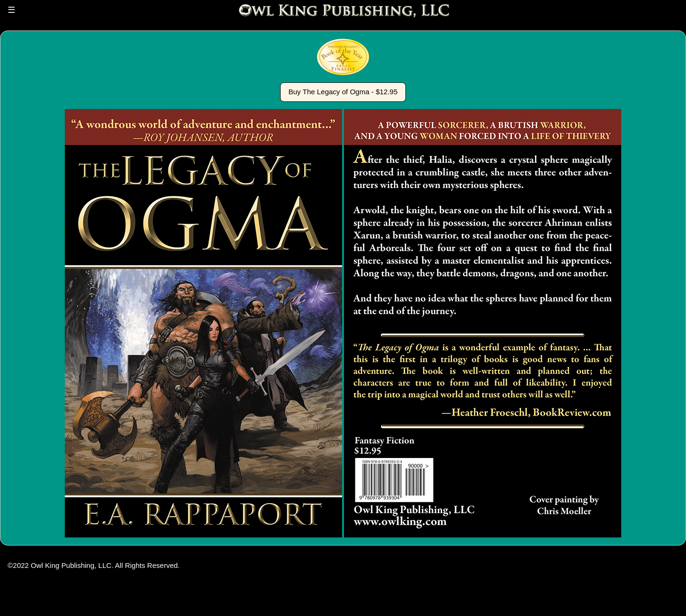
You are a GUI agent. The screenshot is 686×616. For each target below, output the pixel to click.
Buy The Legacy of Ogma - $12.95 (343, 92)
